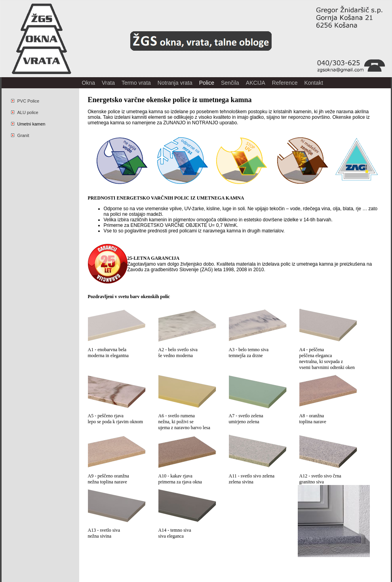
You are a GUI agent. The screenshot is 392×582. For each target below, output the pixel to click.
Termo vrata (136, 83)
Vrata (108, 83)
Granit (20, 135)
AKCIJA (256, 83)
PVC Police (25, 101)
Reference (285, 83)
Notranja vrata (175, 83)
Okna (88, 83)
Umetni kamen (28, 124)
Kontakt (313, 83)
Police (207, 83)
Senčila (230, 83)
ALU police (25, 112)
